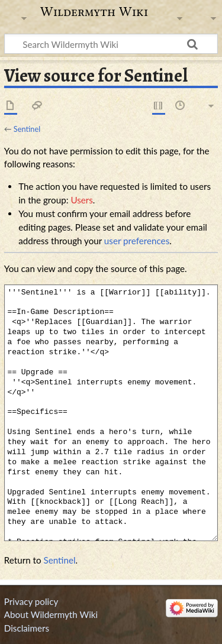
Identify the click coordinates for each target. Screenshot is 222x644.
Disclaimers (27, 628)
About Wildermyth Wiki (51, 614)
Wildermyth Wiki (94, 12)
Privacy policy (31, 601)
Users (81, 200)
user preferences (137, 241)
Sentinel (27, 129)
